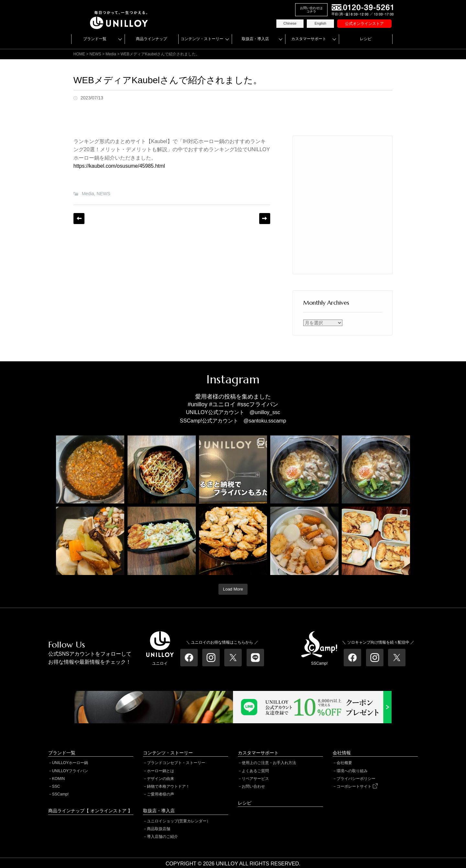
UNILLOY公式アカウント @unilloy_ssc (233, 412)
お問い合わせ (253, 786)
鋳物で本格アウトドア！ (168, 786)
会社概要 (344, 763)
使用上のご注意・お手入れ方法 (269, 763)
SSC (56, 786)
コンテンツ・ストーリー (202, 39)
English (320, 23)
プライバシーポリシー (356, 779)
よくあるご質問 (255, 771)
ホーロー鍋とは (161, 771)
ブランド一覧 (95, 39)
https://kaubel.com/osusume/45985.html (119, 166)
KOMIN (58, 779)
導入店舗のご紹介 (162, 837)
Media (88, 194)
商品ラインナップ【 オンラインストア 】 (90, 811)
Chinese (290, 23)
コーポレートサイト (357, 786)
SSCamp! (60, 794)
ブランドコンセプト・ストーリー (176, 763)
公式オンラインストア (364, 24)
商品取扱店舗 (159, 829)
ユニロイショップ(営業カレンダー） (179, 821)
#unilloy (198, 404)
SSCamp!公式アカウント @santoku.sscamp (233, 421)
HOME (79, 54)
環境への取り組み (352, 771)
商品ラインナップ (151, 39)
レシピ (366, 39)
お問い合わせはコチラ (311, 10)
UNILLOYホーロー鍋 (70, 763)
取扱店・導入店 (255, 39)
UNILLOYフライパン (70, 771)
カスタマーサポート (309, 39)
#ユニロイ (222, 404)
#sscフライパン (258, 404)
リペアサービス (255, 779)
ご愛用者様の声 (161, 794)
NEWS (104, 194)
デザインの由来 (161, 779)
